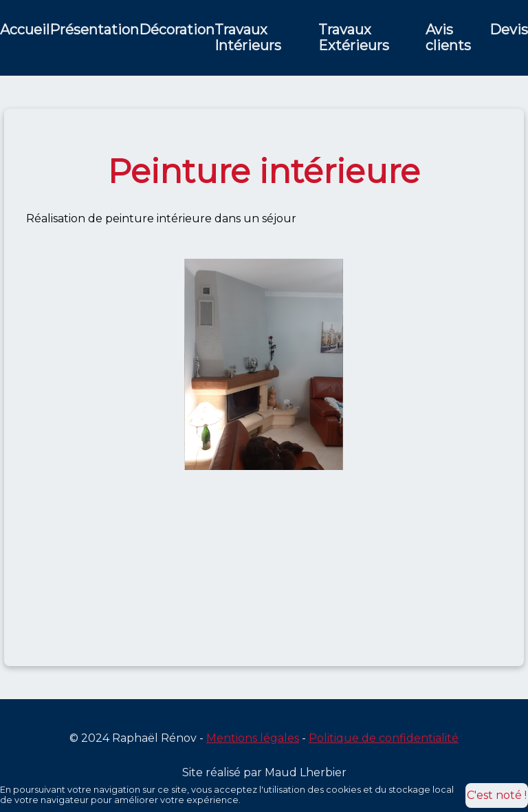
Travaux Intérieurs (248, 38)
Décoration (177, 30)
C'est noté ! (497, 795)
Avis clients (448, 38)
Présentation (94, 30)
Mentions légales (253, 738)
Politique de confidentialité (384, 738)
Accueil (25, 30)
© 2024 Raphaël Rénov (133, 738)
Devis (509, 30)
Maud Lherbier (306, 772)
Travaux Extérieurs (354, 38)
